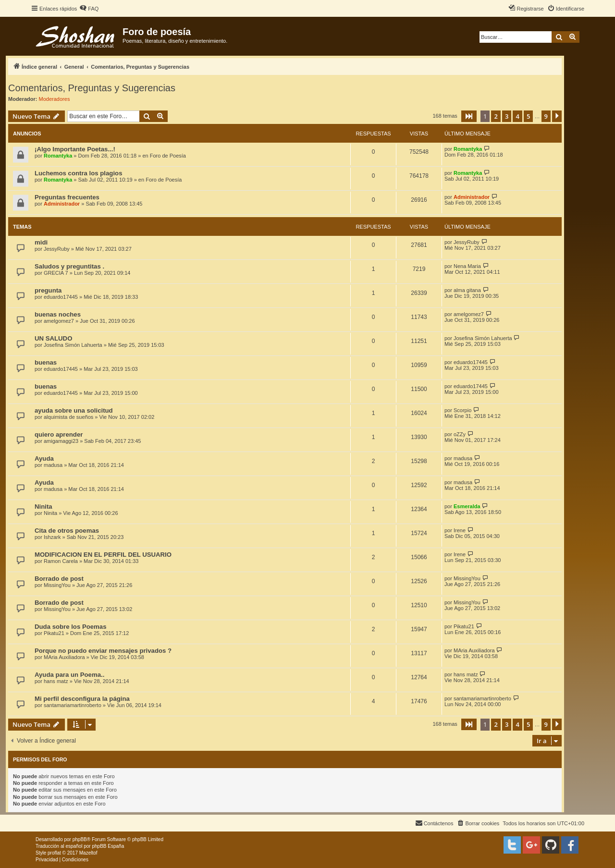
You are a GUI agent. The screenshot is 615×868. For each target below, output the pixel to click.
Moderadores (55, 99)
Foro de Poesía (168, 156)
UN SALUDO (53, 338)
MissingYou (57, 585)
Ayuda (44, 458)
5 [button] (528, 116)
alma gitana (467, 290)
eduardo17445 (61, 297)
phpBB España (108, 846)
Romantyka (58, 156)
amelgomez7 (59, 321)
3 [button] (507, 116)
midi (41, 242)
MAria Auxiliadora (64, 657)
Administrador (62, 204)
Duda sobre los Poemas (71, 627)
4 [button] (517, 116)
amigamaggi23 (61, 441)
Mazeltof (88, 853)
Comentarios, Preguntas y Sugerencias (92, 88)
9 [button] (546, 116)
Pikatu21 (54, 633)
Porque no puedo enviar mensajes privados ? (103, 651)
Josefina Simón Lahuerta (73, 345)
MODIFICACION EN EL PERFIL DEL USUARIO (103, 555)
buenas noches (58, 314)
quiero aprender (59, 434)
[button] (469, 116)
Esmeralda (467, 506)
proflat (54, 853)
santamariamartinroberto (73, 705)
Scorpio (462, 410)
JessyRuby (57, 249)
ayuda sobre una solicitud (74, 410)
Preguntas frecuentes (67, 197)
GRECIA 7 (56, 273)
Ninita (43, 507)
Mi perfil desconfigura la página (82, 699)
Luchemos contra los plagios (78, 173)
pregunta (48, 290)
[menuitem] (89, 9)
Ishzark (52, 537)
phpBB (80, 839)
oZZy (460, 434)
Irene (460, 530)
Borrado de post (59, 579)
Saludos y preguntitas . (69, 266)
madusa (53, 465)
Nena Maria (467, 266)
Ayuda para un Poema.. (69, 675)
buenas (46, 362)
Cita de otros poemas (67, 531)
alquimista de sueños (68, 417)
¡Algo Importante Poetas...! (75, 149)
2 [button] (496, 116)
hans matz (56, 681)
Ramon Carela (61, 561)
